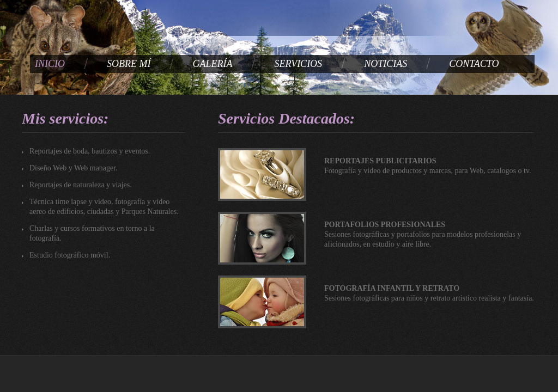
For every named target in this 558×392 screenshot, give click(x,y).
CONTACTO (474, 64)
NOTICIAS (386, 64)
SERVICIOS (298, 64)
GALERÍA (212, 64)
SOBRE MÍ (129, 64)
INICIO (50, 64)
